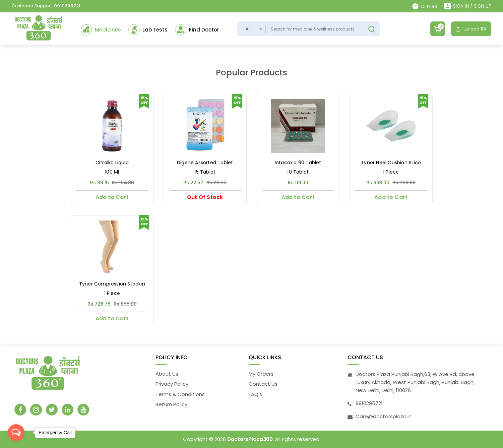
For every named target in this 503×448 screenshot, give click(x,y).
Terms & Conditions (180, 394)
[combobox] (251, 29)
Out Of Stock (205, 197)
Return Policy (171, 404)
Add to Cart (112, 197)
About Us (167, 374)
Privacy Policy (172, 384)
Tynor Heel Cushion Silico (391, 163)
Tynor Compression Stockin (112, 284)
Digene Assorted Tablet (205, 163)
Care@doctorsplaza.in (384, 416)
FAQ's (255, 394)
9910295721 (67, 6)
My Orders (261, 374)
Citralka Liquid (112, 163)
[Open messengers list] (16, 433)
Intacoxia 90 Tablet (298, 163)
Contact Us (263, 384)
